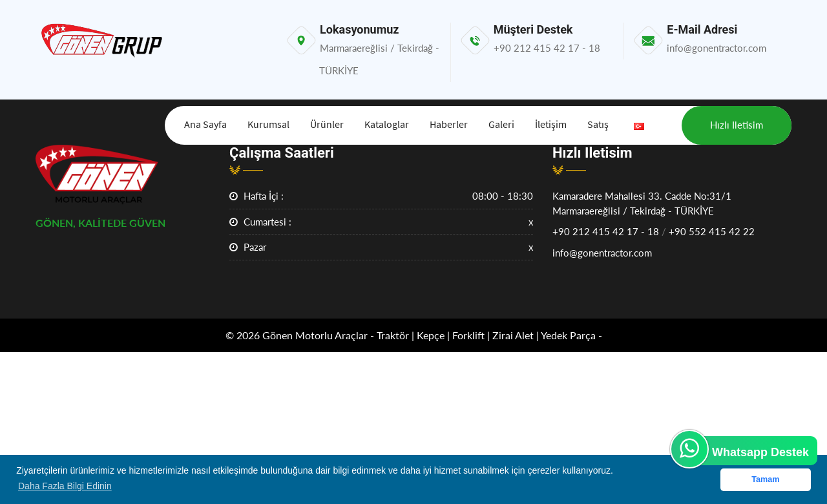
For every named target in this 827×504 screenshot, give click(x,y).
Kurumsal (268, 124)
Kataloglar (387, 124)
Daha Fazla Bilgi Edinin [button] (65, 486)
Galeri (501, 124)
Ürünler (327, 124)
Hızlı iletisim (737, 125)
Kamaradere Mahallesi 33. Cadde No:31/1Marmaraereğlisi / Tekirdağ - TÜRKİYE (642, 203)
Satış (598, 124)
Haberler (449, 124)
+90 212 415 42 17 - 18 (606, 231)
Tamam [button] (765, 479)
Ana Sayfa (205, 124)
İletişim (551, 124)
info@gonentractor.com (602, 253)
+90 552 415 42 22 (712, 231)
